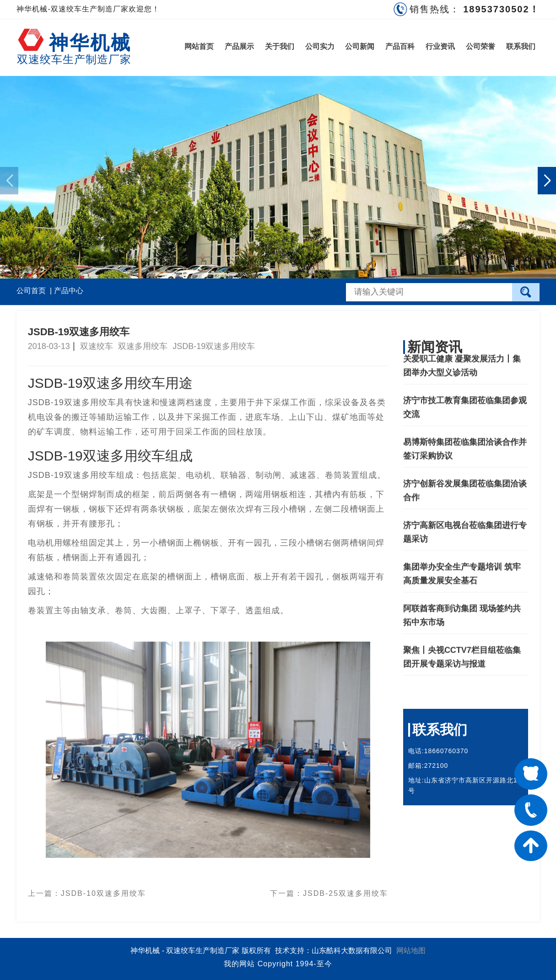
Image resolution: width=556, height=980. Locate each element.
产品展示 (239, 46)
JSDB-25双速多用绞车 (345, 890)
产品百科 (400, 46)
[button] (547, 181)
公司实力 (320, 46)
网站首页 (199, 46)
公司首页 (31, 291)
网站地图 (411, 951)
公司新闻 (360, 46)
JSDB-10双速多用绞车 (103, 890)
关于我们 (280, 46)
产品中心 (69, 291)
